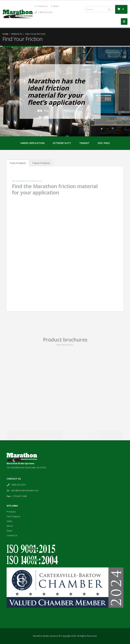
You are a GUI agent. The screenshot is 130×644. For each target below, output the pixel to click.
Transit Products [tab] (41, 163)
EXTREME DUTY (62, 143)
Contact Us (41, 6)
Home (5, 34)
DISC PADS (104, 143)
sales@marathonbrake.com (25, 490)
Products (17, 34)
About (10, 526)
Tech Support (13, 516)
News (55, 6)
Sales (9, 521)
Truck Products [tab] (18, 163)
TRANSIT (84, 143)
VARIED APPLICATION (32, 143)
